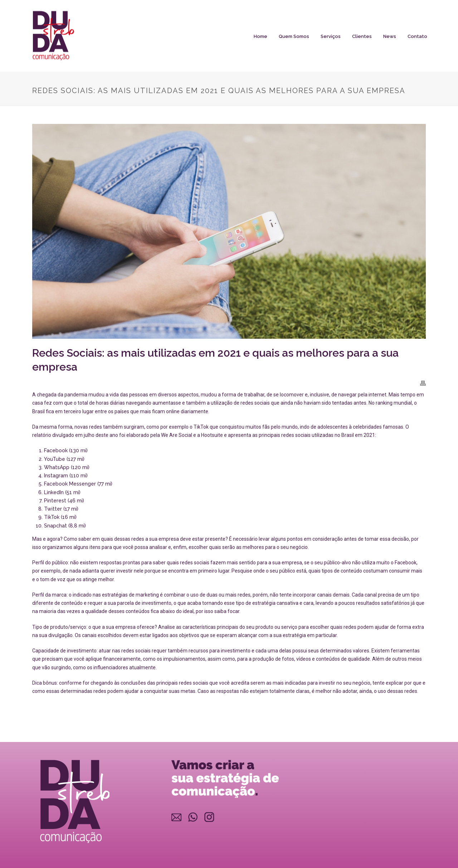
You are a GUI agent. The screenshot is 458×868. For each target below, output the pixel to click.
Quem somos (294, 36)
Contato (417, 36)
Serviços (331, 36)
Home (260, 36)
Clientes (362, 36)
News (390, 36)
